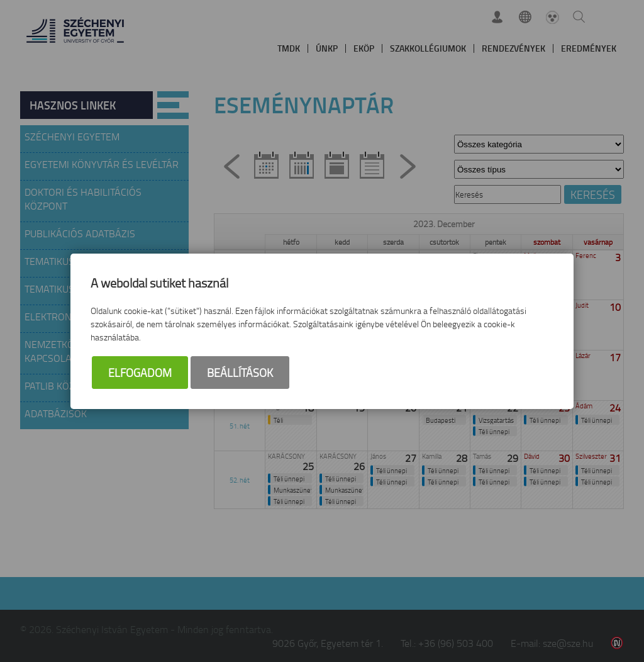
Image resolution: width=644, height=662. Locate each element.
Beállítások (240, 373)
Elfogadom (140, 373)
